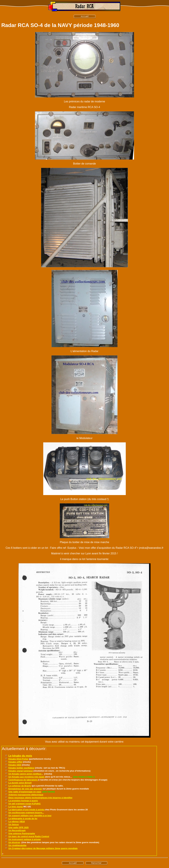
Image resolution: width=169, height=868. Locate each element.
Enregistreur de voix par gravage (25, 789)
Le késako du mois (20, 756)
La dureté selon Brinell (20, 783)
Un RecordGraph (17, 830)
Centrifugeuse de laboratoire (23, 780)
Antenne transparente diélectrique (26, 795)
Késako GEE (15, 765)
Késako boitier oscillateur (21, 768)
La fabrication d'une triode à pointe (27, 810)
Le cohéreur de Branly (20, 786)
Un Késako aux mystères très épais (26, 777)
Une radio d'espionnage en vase (25, 792)
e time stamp (16, 807)
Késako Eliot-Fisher (18, 759)
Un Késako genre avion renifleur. (25, 774)
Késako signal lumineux (21, 771)
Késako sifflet (15, 762)
